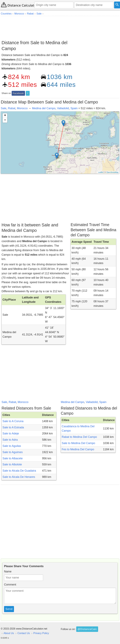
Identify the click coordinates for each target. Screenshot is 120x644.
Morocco (22, 108)
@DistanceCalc (87, 629)
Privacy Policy (41, 633)
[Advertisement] (60, 27)
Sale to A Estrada (13, 427)
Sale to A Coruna (13, 421)
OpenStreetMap (112, 172)
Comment (10, 585)
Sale (4, 108)
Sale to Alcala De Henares (19, 477)
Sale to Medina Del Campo (78, 443)
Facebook (18, 93)
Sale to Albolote (12, 464)
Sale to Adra (10, 440)
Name (8, 571)
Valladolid (63, 108)
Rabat (12, 108)
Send (9, 609)
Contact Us (24, 633)
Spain (74, 108)
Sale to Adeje (11, 433)
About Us (9, 633)
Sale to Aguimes (13, 452)
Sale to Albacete (13, 458)
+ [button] (5, 116)
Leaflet (101, 172)
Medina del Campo (44, 108)
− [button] (5, 120)
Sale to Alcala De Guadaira (19, 471)
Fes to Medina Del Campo (78, 449)
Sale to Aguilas (12, 446)
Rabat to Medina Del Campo (79, 437)
